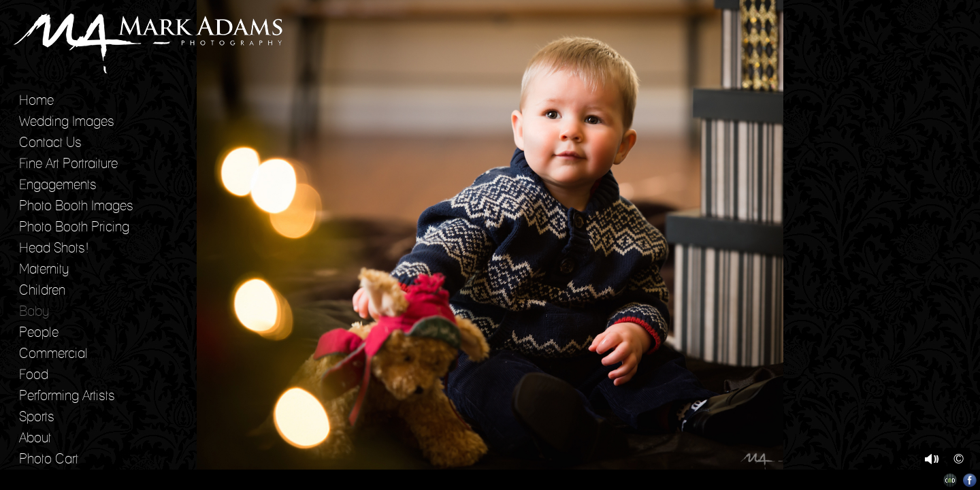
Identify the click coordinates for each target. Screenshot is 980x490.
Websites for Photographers (950, 480)
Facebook (970, 480)
